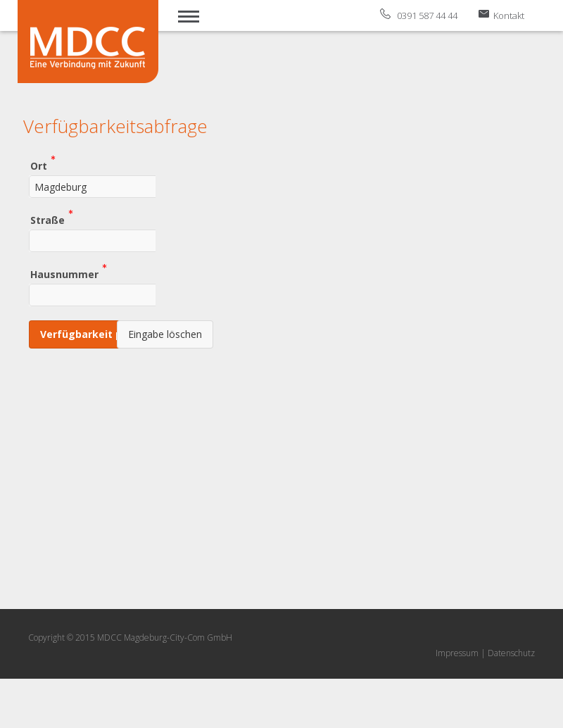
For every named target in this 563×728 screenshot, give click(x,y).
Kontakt (509, 15)
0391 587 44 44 (427, 15)
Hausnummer (64, 274)
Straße (48, 219)
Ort (39, 165)
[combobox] (115, 187)
